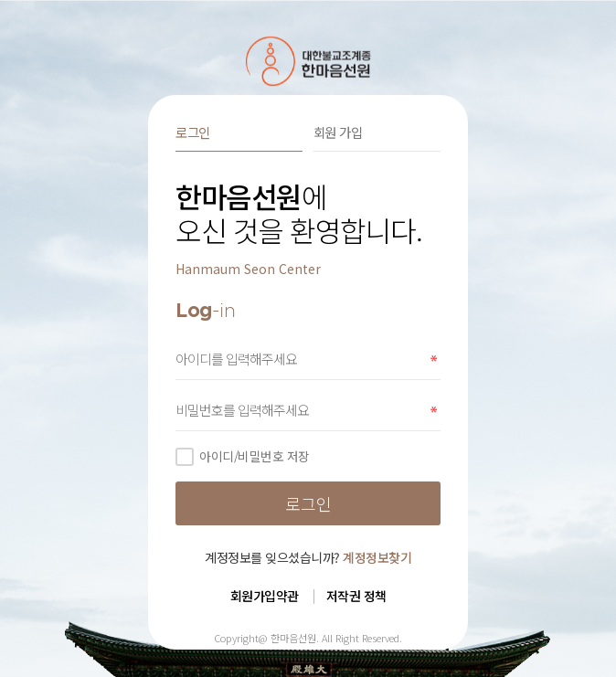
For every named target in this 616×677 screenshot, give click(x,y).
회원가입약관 (265, 596)
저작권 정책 (356, 596)
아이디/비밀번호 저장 (243, 456)
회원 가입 (338, 132)
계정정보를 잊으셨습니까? (308, 557)
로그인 (193, 132)
